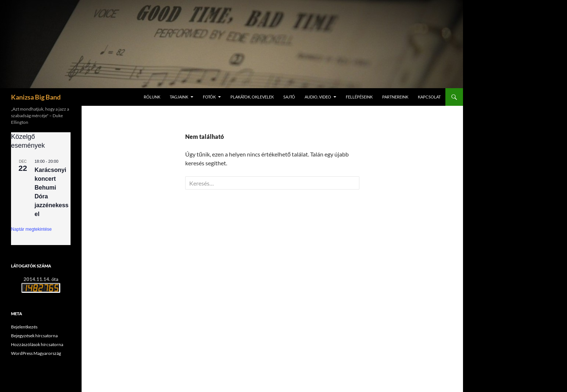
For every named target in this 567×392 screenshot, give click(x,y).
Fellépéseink (359, 97)
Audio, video (318, 97)
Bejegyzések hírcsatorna (34, 336)
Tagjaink (179, 97)
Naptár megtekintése (31, 229)
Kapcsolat (429, 97)
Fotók (209, 97)
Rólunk (152, 97)
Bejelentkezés (24, 327)
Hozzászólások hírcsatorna (37, 344)
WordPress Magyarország (36, 353)
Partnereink (395, 97)
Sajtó (289, 97)
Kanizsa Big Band (36, 97)
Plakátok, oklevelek (252, 97)
